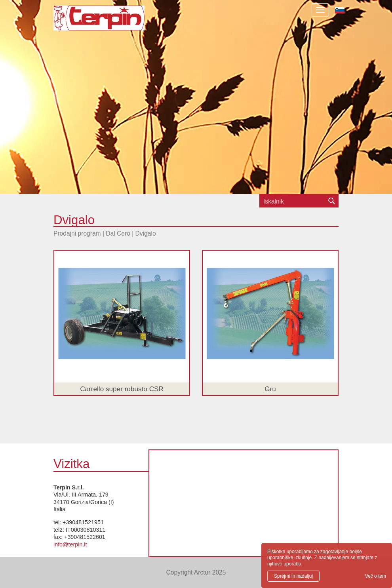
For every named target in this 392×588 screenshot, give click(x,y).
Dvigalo (146, 233)
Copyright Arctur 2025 (196, 572)
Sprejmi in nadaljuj (293, 576)
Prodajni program (77, 233)
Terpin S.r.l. (113, 22)
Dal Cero (118, 233)
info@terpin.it (70, 544)
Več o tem (376, 576)
